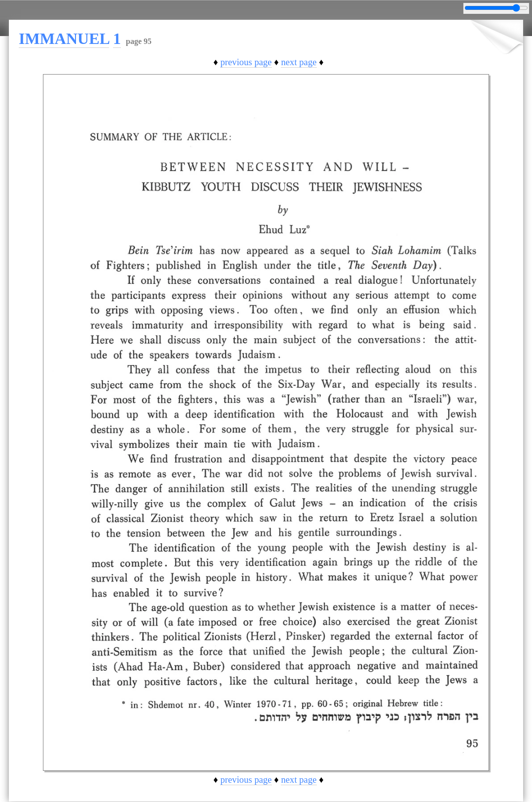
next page (299, 62)
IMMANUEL (64, 39)
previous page (246, 62)
